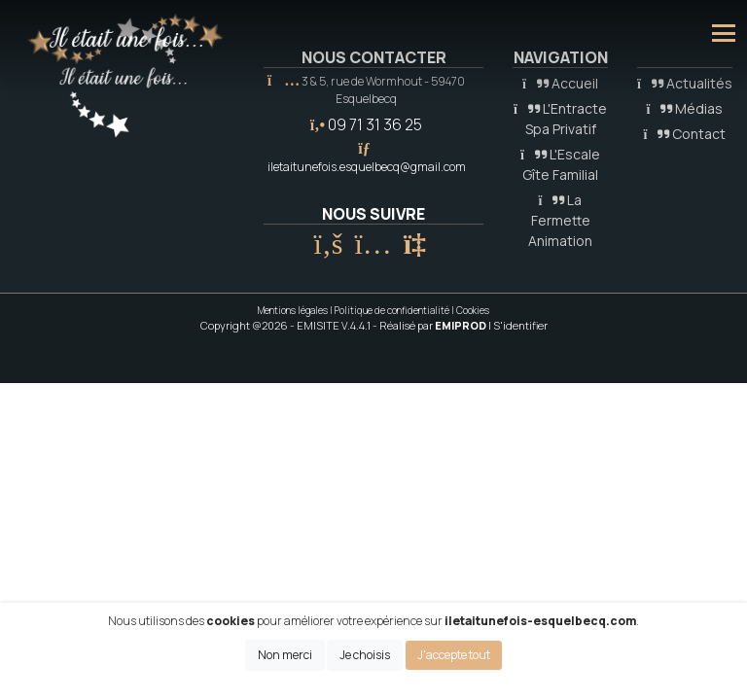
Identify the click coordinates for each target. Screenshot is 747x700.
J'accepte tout (454, 655)
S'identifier (520, 325)
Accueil (560, 83)
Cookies (473, 310)
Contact (685, 134)
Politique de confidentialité (392, 310)
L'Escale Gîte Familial (560, 164)
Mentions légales (293, 310)
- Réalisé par (430, 325)
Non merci (285, 655)
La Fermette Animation (560, 220)
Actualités (685, 83)
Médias (685, 108)
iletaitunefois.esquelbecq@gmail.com (367, 167)
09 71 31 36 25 (375, 124)
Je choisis (365, 655)
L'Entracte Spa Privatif (560, 119)
